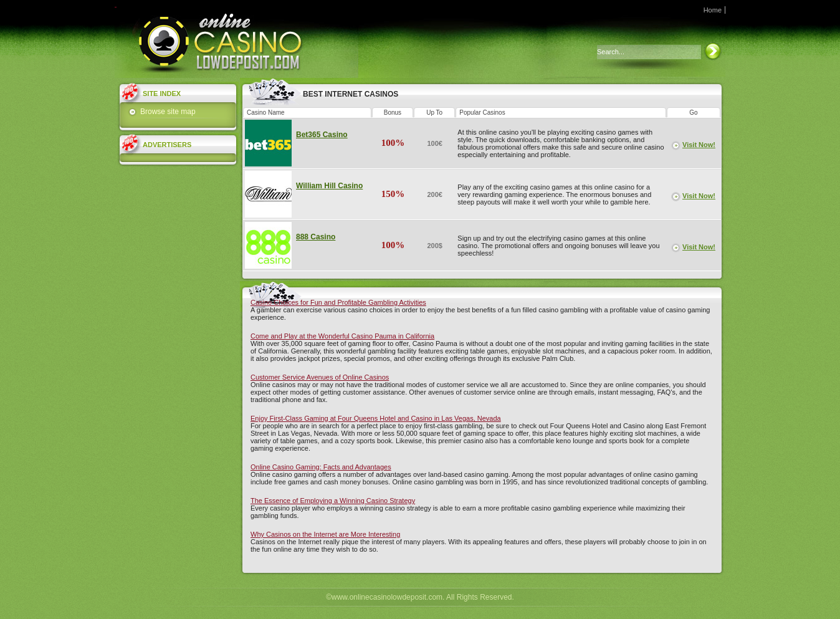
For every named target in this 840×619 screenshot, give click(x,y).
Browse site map (168, 112)
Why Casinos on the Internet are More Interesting (325, 534)
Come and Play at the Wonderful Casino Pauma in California (342, 336)
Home (713, 10)
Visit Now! (699, 145)
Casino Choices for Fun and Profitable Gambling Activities (338, 302)
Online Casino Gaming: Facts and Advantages (321, 467)
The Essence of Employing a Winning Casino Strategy (333, 501)
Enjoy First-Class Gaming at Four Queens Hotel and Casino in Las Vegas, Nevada (376, 418)
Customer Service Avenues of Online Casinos (320, 377)
